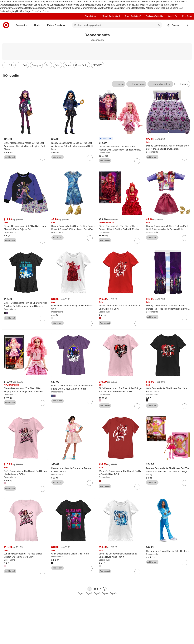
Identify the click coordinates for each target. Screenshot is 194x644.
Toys (60, 5)
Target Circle (31, 11)
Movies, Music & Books (98, 5)
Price (58, 65)
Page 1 (81, 593)
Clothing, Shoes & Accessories (52, 2)
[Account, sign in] (174, 25)
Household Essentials (141, 2)
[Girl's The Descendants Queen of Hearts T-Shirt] (73, 307)
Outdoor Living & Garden (110, 2)
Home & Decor (74, 2)
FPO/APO (98, 65)
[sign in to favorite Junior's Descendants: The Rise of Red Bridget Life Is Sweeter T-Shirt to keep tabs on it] (42, 572)
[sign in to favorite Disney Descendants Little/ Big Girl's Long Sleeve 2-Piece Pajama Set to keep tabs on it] (42, 241)
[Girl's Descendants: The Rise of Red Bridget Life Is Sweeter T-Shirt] (26, 473)
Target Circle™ (91, 16)
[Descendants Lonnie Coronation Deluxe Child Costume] (73, 470)
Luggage (29, 5)
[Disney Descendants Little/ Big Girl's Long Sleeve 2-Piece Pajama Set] (26, 228)
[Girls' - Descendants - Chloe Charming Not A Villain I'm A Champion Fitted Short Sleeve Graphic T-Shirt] (26, 304)
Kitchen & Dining (90, 2)
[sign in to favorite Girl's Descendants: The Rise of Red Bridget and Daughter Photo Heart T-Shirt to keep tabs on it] (137, 406)
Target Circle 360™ (133, 16)
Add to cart (10, 157)
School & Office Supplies (46, 5)
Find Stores (43, 11)
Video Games (80, 5)
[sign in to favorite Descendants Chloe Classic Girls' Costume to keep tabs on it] (185, 563)
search (160, 25)
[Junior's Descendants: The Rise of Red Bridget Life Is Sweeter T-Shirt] (26, 555)
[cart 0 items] (188, 25)
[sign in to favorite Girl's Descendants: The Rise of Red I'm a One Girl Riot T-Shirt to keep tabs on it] (137, 323)
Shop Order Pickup (158, 8)
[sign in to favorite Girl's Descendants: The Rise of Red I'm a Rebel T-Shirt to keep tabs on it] (185, 406)
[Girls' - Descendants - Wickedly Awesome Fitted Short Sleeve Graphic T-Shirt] (73, 387)
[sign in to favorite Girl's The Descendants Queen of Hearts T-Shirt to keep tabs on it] (90, 323)
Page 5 (113, 593)
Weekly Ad (143, 8)
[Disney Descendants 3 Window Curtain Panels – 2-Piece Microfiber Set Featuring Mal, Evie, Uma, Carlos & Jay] (168, 307)
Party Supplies (117, 5)
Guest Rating (82, 65)
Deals (28, 8)
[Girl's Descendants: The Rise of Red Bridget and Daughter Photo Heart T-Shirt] (121, 390)
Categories (23, 25)
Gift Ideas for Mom (77, 8)
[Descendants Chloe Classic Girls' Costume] (168, 551)
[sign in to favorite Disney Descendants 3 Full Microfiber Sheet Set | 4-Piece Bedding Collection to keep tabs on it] (185, 158)
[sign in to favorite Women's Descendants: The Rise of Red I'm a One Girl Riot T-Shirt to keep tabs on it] (137, 487)
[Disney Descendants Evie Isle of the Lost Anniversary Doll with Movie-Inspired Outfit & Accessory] (73, 145)
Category (36, 65)
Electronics (68, 5)
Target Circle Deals (128, 8)
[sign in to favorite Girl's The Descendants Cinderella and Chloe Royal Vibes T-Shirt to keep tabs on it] (137, 572)
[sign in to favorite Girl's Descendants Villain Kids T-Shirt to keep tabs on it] (90, 568)
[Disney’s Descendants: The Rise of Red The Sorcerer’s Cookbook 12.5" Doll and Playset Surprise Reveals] (168, 470)
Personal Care (171, 2)
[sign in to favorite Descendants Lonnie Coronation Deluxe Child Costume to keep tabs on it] (90, 483)
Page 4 (105, 593)
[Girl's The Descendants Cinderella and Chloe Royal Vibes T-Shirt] (121, 555)
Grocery (126, 2)
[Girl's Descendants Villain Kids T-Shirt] (73, 554)
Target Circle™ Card (111, 16)
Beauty (161, 2)
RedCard (21, 11)
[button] (106, 138)
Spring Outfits (61, 8)
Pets (146, 5)
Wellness (20, 5)
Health (12, 5)
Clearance (36, 8)
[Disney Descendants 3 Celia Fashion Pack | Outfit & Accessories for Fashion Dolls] (168, 228)
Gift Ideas (129, 5)
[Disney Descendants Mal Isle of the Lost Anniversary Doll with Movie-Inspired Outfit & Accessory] (26, 145)
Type (48, 65)
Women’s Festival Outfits (98, 8)
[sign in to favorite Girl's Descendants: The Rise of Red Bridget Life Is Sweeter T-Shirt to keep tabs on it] (42, 489)
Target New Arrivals (10, 2)
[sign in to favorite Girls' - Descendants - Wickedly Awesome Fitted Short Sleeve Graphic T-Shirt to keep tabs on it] (90, 401)
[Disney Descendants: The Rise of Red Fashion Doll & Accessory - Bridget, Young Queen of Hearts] (121, 148)
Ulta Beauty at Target (159, 5)
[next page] (105, 589)
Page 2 (89, 593)
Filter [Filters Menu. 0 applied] (9, 65)
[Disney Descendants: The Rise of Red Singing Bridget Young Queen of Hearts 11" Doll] (26, 390)
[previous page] (90, 589)
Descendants (104, 153)
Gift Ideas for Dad (28, 2)
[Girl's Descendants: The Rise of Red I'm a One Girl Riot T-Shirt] (121, 307)
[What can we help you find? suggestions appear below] (117, 25)
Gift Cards (139, 5)
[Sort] (23, 65)
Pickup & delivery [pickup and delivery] (57, 25)
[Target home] (6, 25)
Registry (12, 11)
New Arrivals (48, 8)
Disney (7, 149)
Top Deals (114, 8)
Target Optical (18, 8)
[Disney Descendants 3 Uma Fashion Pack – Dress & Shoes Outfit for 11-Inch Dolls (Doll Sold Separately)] (73, 228)
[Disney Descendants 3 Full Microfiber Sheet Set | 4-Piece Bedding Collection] (168, 147)
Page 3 (97, 593)
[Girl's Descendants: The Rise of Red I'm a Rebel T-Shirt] (168, 390)
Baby (155, 2)
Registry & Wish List (154, 16)
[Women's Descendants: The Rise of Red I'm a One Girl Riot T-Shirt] (121, 473)
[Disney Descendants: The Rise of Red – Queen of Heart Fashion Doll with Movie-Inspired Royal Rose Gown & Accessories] (121, 228)
